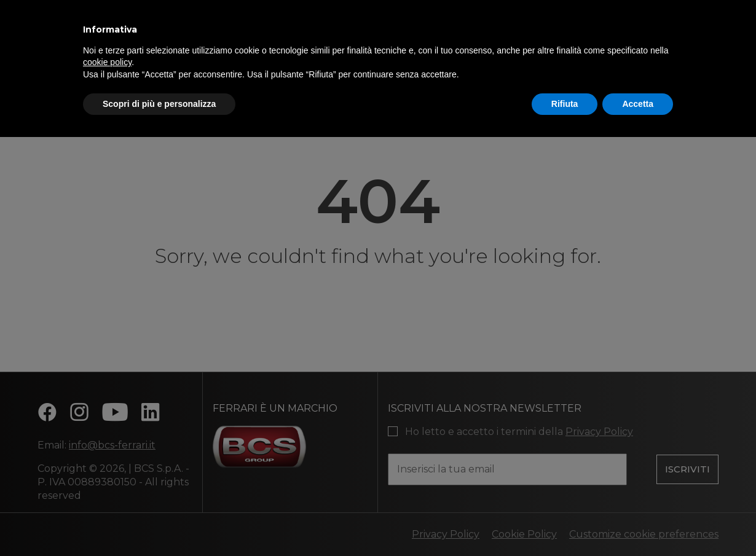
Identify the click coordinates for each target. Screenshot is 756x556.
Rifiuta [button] (565, 104)
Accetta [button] (638, 104)
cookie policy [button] (107, 62)
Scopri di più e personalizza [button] (159, 104)
